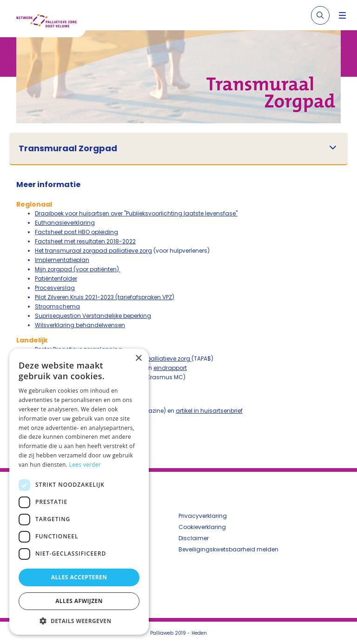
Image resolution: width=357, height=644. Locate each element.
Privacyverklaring (203, 516)
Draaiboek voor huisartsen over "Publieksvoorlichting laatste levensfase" (136, 213)
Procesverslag (55, 288)
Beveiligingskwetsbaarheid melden (228, 549)
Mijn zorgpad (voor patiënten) (78, 269)
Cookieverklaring (202, 527)
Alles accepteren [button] (79, 577)
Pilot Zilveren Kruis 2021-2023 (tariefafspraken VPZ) (105, 297)
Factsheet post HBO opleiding (76, 232)
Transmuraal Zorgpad (68, 148)
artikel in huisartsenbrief (209, 411)
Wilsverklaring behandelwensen (80, 325)
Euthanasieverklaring (65, 223)
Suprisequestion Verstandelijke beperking (93, 316)
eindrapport (170, 368)
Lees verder (85, 465)
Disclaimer (194, 538)
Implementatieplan (62, 260)
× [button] (138, 359)
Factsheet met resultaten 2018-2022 (85, 241)
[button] (79, 621)
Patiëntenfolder (56, 278)
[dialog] (79, 492)
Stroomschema (57, 306)
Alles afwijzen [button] (79, 601)
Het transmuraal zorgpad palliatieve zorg (93, 251)
